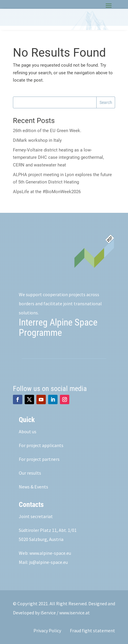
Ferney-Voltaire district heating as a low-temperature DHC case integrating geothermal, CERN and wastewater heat (58, 157)
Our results (30, 473)
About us (28, 431)
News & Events (33, 487)
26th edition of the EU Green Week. (47, 131)
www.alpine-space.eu (50, 553)
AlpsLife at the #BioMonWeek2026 (47, 192)
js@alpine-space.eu (48, 562)
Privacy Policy (47, 630)
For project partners (39, 459)
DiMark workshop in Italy (37, 140)
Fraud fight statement (92, 630)
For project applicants (41, 445)
